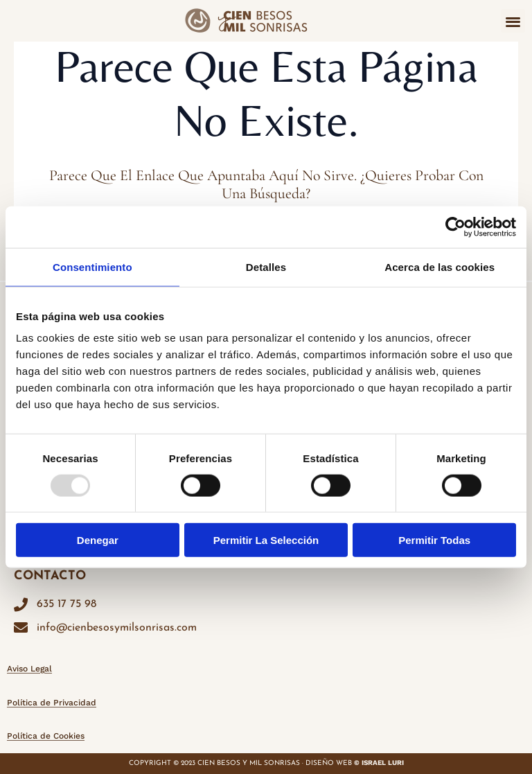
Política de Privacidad (52, 703)
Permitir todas (434, 540)
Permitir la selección (266, 540)
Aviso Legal (29, 669)
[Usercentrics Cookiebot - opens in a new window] (455, 227)
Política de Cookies (46, 736)
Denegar (98, 540)
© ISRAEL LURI (379, 763)
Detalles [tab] (266, 266)
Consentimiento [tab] (92, 266)
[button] (513, 21)
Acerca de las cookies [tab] (440, 266)
